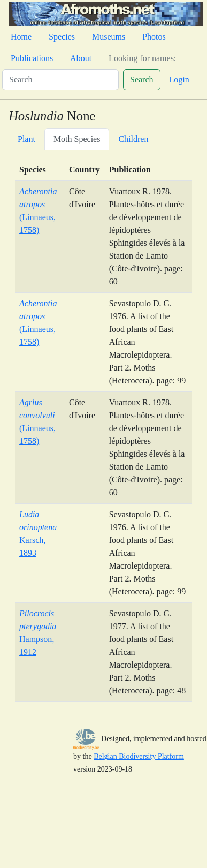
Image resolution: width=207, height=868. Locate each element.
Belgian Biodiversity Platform (139, 756)
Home (21, 37)
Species (62, 37)
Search (142, 80)
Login (179, 80)
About (81, 58)
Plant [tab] (26, 139)
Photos (154, 37)
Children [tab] (133, 139)
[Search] (60, 80)
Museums (109, 37)
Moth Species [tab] (77, 139)
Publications (32, 58)
